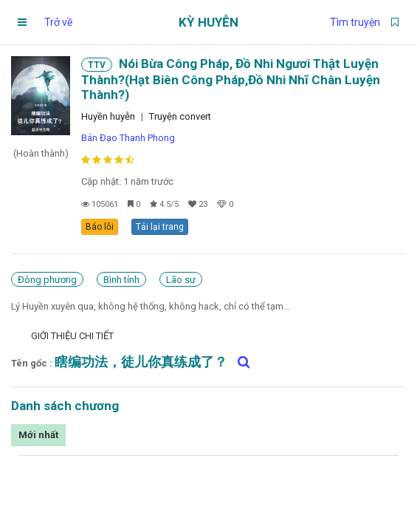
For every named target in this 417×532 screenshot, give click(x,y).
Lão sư (181, 280)
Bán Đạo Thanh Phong (128, 138)
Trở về (58, 22)
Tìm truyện (355, 22)
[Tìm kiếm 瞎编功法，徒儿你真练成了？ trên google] (240, 362)
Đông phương (47, 280)
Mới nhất (38, 435)
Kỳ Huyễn (208, 22)
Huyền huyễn (108, 116)
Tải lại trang (160, 227)
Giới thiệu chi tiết (72, 336)
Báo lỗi (100, 227)
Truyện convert (180, 116)
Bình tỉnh (121, 280)
